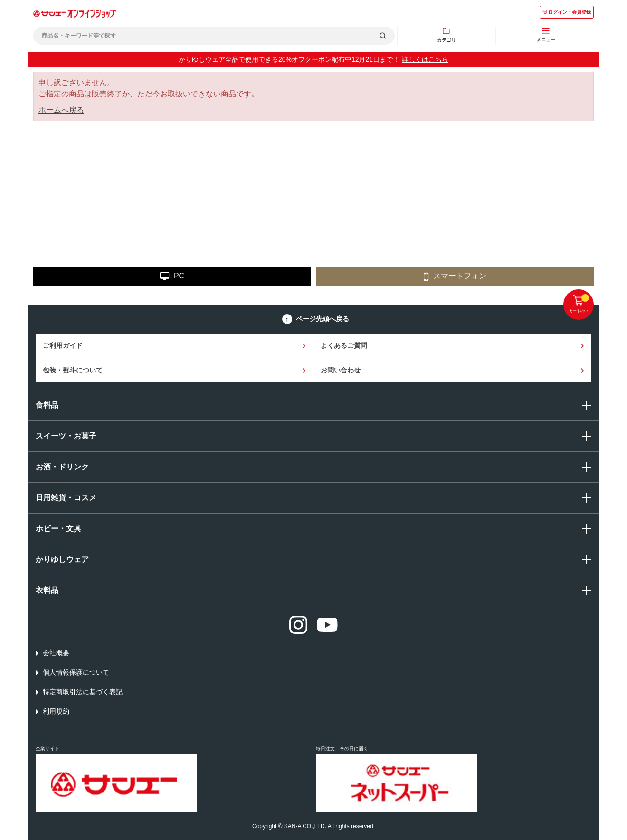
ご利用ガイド (63, 345)
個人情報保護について (76, 672)
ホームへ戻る (61, 110)
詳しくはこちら (425, 59)
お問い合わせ (341, 370)
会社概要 (56, 653)
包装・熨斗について (73, 370)
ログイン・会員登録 (567, 12)
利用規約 (56, 711)
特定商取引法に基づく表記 (83, 692)
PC (172, 276)
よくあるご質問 (344, 345)
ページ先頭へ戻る (323, 319)
